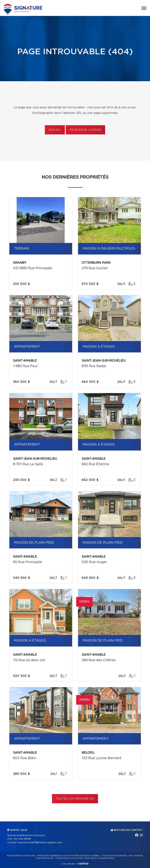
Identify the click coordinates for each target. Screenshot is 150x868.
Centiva (83, 864)
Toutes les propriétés (75, 799)
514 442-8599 (22, 839)
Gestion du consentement (100, 858)
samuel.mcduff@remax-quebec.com (40, 843)
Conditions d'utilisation (69, 858)
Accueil (55, 130)
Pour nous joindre (85, 130)
